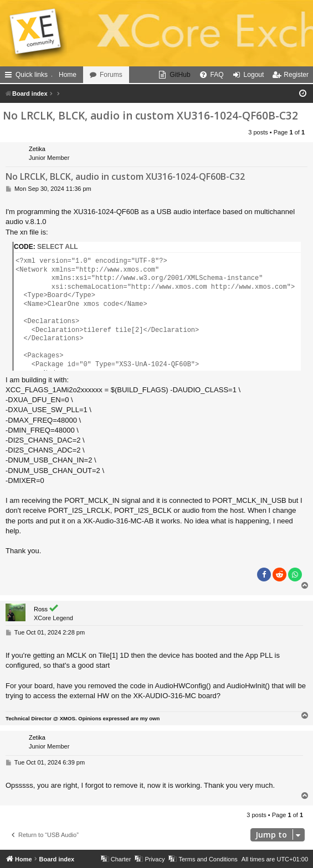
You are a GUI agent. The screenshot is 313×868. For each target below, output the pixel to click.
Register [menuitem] (296, 75)
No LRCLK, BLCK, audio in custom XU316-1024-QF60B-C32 (150, 116)
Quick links (32, 75)
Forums (111, 75)
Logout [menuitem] (254, 75)
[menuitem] (174, 75)
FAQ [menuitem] (217, 75)
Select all (58, 247)
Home (68, 75)
